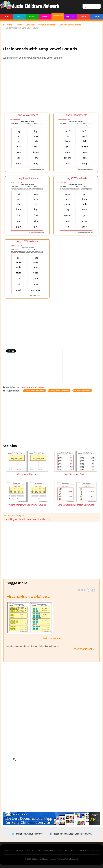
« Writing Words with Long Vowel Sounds (25, 519)
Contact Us (94, 850)
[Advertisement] (51, 36)
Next (93, 590)
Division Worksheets (51, 638)
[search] (51, 759)
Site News (19, 850)
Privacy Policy (70, 850)
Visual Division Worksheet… (28, 597)
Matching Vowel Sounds (76, 474)
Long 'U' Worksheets (27, 269)
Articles (32, 17)
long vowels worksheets (60, 391)
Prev (89, 590)
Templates (71, 17)
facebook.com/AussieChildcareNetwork (73, 834)
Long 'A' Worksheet (27, 143)
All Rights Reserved (70, 859)
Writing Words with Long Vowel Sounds (27, 505)
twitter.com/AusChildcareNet (30, 834)
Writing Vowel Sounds (27, 474)
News (19, 17)
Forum (84, 17)
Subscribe (82, 850)
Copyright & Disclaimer (53, 850)
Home (6, 17)
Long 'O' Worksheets (76, 206)
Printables (58, 16)
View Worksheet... (84, 649)
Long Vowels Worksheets (32, 387)
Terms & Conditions (34, 850)
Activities (45, 17)
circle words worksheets (36, 391)
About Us (9, 850)
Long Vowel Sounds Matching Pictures (76, 505)
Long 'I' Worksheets (27, 206)
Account (97, 17)
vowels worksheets (83, 391)
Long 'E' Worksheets (76, 143)
